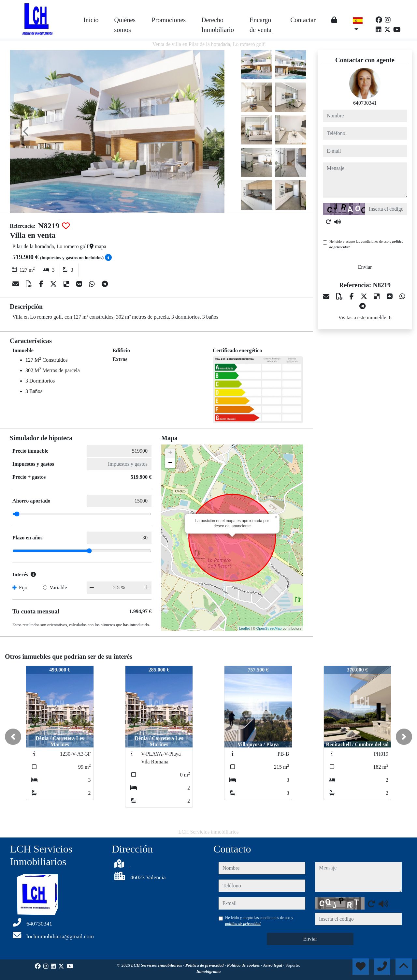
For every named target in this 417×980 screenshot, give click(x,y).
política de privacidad (243, 924)
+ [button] (170, 453)
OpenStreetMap (269, 628)
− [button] (170, 463)
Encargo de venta (260, 25)
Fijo (23, 588)
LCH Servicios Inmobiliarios (157, 965)
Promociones (169, 20)
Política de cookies (244, 965)
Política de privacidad (205, 965)
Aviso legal (273, 965)
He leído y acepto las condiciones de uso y (366, 244)
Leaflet (244, 628)
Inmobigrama (209, 971)
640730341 (365, 103)
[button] (13, 737)
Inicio (91, 20)
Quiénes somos (125, 25)
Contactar (303, 20)
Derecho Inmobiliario (218, 25)
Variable (58, 588)
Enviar (365, 267)
